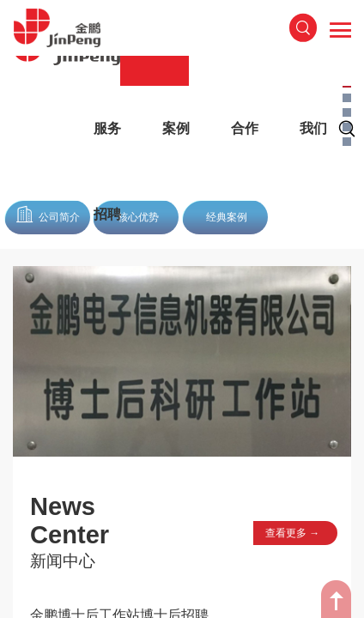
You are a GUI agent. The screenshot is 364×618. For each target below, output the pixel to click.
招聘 (107, 214)
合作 (245, 128)
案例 (176, 128)
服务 (107, 128)
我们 (313, 128)
